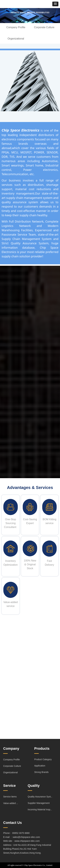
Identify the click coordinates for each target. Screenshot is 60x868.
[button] (55, 4)
